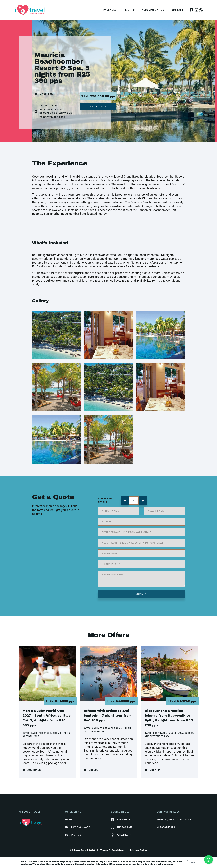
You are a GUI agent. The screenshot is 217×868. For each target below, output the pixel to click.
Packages (110, 10)
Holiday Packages (78, 827)
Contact (178, 10)
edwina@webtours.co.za (174, 819)
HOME (69, 819)
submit (141, 594)
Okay (192, 863)
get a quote (98, 106)
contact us (73, 835)
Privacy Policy (139, 850)
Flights (129, 10)
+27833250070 (166, 827)
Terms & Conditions (112, 850)
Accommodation (153, 10)
